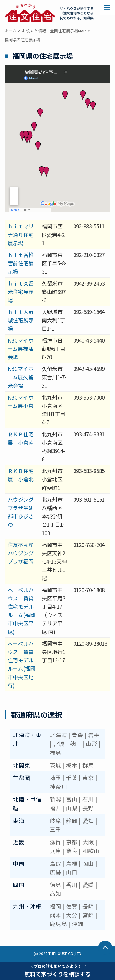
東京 (88, 777)
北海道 (58, 735)
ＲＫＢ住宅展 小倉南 (21, 438)
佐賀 (72, 906)
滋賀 (55, 842)
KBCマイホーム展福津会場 (21, 349)
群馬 (88, 765)
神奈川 (58, 786)
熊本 (55, 915)
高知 (55, 894)
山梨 (72, 808)
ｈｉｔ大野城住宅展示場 (21, 320)
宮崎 (88, 915)
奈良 (72, 851)
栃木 (72, 765)
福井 (55, 808)
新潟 (55, 799)
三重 (55, 829)
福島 (55, 753)
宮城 (59, 744)
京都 (72, 842)
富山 (72, 799)
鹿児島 (58, 924)
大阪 (88, 842)
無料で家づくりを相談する (58, 970)
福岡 (55, 906)
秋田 (75, 744)
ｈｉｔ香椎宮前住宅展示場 (21, 263)
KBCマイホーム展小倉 (21, 401)
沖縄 (77, 924)
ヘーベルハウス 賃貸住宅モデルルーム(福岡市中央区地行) (21, 664)
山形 (92, 744)
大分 (72, 915)
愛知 (88, 821)
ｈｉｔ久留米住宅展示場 (21, 292)
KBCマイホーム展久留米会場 (21, 377)
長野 (88, 808)
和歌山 (91, 851)
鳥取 (55, 863)
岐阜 (55, 821)
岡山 (88, 863)
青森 (77, 735)
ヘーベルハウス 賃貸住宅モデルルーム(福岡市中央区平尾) (21, 611)
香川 (72, 885)
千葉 (72, 777)
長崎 (88, 906)
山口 (72, 872)
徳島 (55, 885)
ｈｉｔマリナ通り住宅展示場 (21, 234)
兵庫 (55, 851)
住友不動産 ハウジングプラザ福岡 (23, 553)
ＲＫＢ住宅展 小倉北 (21, 475)
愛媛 (88, 885)
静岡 (72, 821)
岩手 (94, 735)
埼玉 (55, 777)
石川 (88, 799)
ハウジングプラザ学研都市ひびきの (21, 512)
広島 (55, 872)
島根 (72, 863)
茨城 (55, 765)
